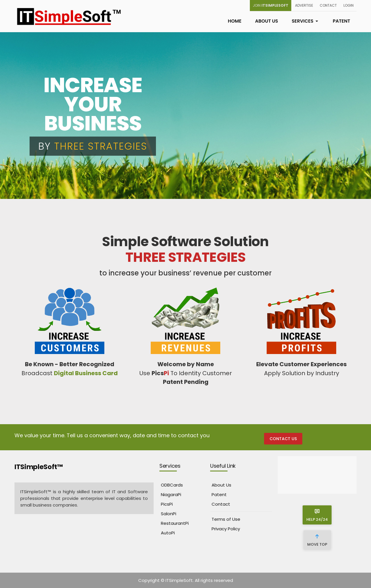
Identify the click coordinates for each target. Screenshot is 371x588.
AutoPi (168, 533)
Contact (328, 5)
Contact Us (283, 439)
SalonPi (169, 514)
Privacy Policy (226, 529)
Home (235, 21)
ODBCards (172, 485)
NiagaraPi (171, 494)
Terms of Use (226, 519)
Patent (341, 21)
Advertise (304, 5)
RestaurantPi (175, 523)
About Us (267, 21)
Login (349, 5)
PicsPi (167, 504)
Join (271, 5)
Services (305, 21)
